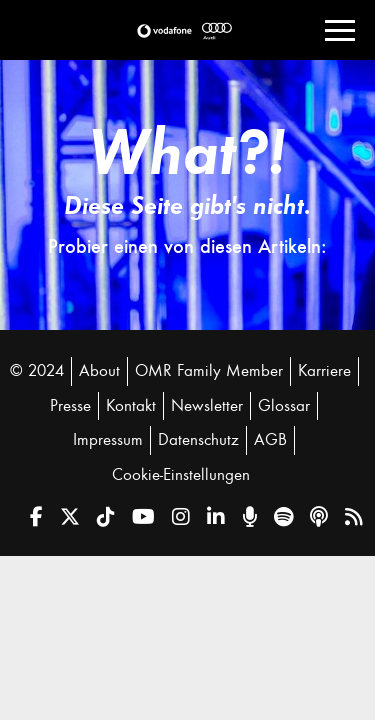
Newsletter (207, 406)
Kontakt (131, 406)
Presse (70, 406)
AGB (270, 440)
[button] (164, 31)
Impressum (108, 440)
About (99, 371)
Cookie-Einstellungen (181, 475)
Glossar (284, 406)
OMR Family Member (209, 371)
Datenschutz (198, 440)
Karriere (324, 371)
